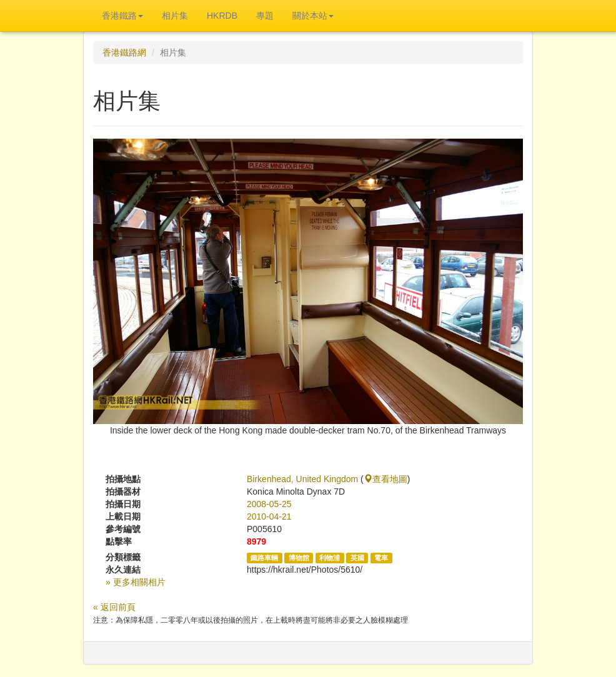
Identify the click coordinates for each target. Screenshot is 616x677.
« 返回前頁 (114, 607)
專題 (265, 16)
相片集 (175, 16)
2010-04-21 (269, 516)
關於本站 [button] (313, 16)
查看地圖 (385, 479)
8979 (256, 541)
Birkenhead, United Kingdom (302, 479)
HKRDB (222, 16)
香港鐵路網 (124, 52)
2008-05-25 (269, 504)
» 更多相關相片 (136, 582)
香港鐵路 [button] (122, 16)
